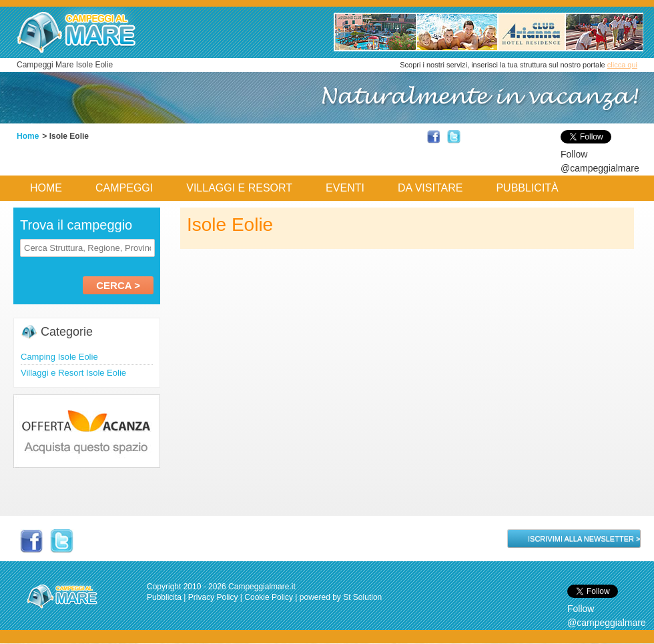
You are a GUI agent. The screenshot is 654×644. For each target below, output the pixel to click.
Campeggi (124, 188)
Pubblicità (527, 188)
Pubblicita (164, 597)
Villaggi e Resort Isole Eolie (73, 373)
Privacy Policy (213, 597)
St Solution (362, 597)
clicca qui (622, 65)
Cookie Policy (269, 597)
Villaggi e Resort (239, 188)
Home (28, 136)
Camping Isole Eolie (59, 357)
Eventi (345, 188)
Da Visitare (430, 188)
